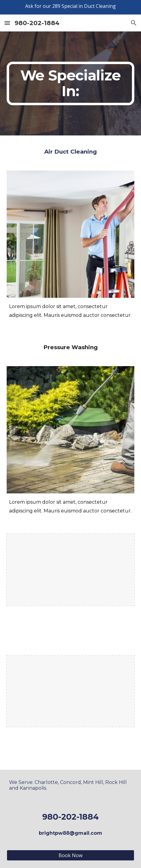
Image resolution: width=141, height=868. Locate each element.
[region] (70, 7)
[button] (7, 23)
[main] (70, 83)
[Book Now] (70, 855)
